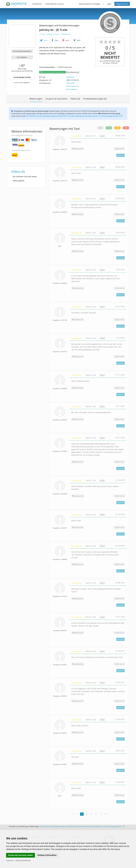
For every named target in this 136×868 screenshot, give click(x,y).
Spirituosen (66, 34)
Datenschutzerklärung (23, 861)
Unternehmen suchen (54, 4)
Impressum (10, 861)
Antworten (120, 155)
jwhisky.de (71, 77)
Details (102, 136)
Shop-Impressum (73, 86)
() (119, 149)
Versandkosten (72, 89)
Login (109, 4)
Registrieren (122, 4)
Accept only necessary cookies (21, 855)
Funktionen (37, 4)
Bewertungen (36, 99)
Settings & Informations (47, 855)
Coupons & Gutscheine (56, 99)
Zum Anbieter (22, 57)
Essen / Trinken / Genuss (50, 34)
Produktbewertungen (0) (95, 99)
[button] (44, 40)
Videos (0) (75, 99)
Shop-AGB (71, 83)
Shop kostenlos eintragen (90, 4)
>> (106, 814)
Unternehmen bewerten (22, 51)
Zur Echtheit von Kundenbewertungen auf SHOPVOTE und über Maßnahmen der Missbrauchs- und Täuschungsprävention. (75, 116)
